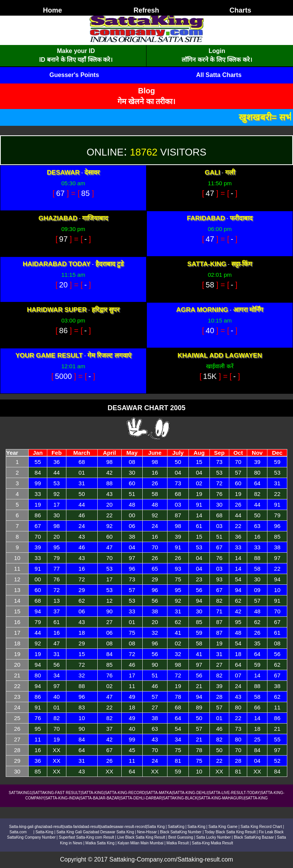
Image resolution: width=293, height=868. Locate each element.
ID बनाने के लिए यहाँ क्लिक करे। (76, 60)
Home (52, 10)
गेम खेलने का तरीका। (147, 101)
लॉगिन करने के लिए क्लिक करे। (217, 60)
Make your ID (76, 51)
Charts (240, 10)
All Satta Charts (219, 75)
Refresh (146, 10)
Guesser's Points (74, 75)
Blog (146, 91)
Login (217, 51)
